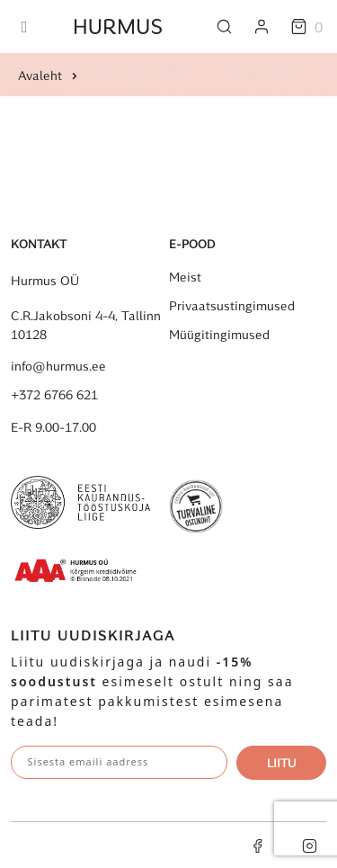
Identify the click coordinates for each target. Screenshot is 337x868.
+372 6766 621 (54, 395)
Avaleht (40, 75)
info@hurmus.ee (58, 366)
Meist (185, 277)
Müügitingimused (219, 335)
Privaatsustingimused (232, 306)
